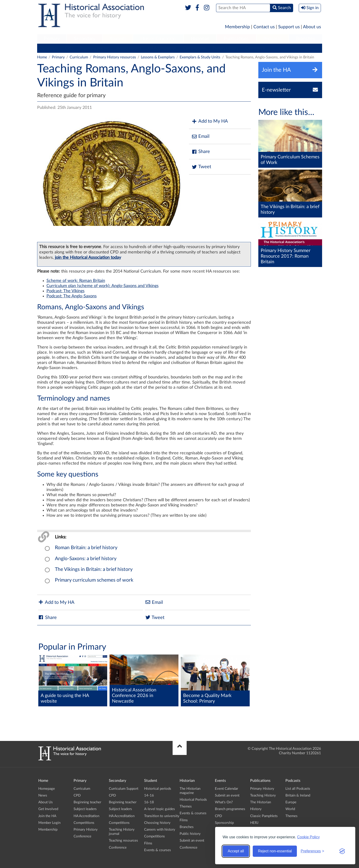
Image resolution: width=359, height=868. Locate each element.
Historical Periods (193, 800)
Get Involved (48, 809)
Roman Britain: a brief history (86, 548)
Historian (200, 39)
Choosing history (157, 823)
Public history (190, 834)
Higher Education (158, 39)
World (290, 809)
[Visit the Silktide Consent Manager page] (342, 851)
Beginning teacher (94, 48)
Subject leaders (129, 48)
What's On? (224, 802)
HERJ (254, 823)
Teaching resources (123, 841)
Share (201, 152)
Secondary (85, 39)
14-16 (149, 795)
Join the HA (47, 816)
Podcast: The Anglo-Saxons (72, 296)
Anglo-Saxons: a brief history (86, 559)
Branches (306, 39)
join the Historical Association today (88, 258)
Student (118, 39)
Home (42, 57)
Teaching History (263, 795)
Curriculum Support (124, 789)
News (43, 795)
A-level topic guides (160, 809)
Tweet (201, 167)
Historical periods (158, 789)
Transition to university (162, 816)
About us (312, 27)
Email (200, 137)
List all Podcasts (298, 789)
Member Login (49, 823)
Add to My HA (210, 121)
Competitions (194, 48)
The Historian (261, 802)
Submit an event (192, 841)
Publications (236, 39)
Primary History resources (115, 57)
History (256, 809)
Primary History (226, 48)
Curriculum (49, 48)
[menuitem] (52, 39)
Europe (291, 802)
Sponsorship (224, 823)
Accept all (236, 851)
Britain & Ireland (298, 795)
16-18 (149, 802)
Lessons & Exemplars (158, 57)
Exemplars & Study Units (200, 57)
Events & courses (158, 850)
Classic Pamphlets (264, 816)
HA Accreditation (162, 48)
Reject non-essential (275, 851)
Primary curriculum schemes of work (94, 580)
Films (148, 843)
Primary (52, 39)
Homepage (47, 789)
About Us (46, 802)
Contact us (264, 27)
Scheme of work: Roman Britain (76, 281)
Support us (289, 27)
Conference (255, 48)
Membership (237, 27)
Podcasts (272, 39)
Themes (186, 806)
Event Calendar (226, 789)
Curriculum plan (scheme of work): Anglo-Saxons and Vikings (103, 286)
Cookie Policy (308, 837)
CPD (69, 48)
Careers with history (160, 830)
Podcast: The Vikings (66, 291)
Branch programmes (230, 809)
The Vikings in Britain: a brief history (94, 569)
